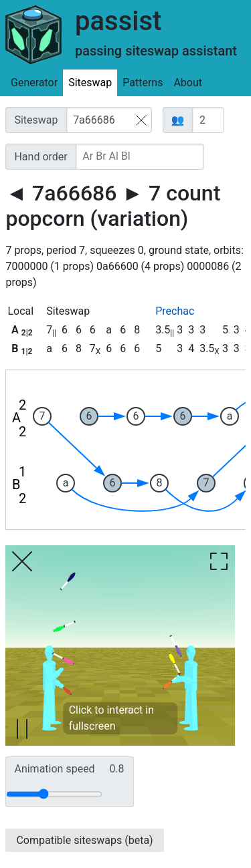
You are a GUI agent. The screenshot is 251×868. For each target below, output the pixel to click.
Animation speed (69, 769)
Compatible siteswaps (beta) (84, 840)
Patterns (143, 83)
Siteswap (90, 83)
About (188, 83)
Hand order (40, 157)
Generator (34, 83)
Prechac (175, 311)
